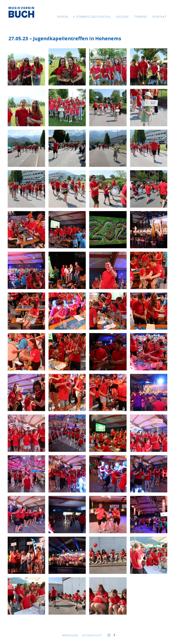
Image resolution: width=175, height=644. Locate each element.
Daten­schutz (92, 635)
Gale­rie (123, 17)
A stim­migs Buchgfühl (92, 17)
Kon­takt (159, 17)
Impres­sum (70, 635)
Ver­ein (63, 17)
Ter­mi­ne (141, 17)
